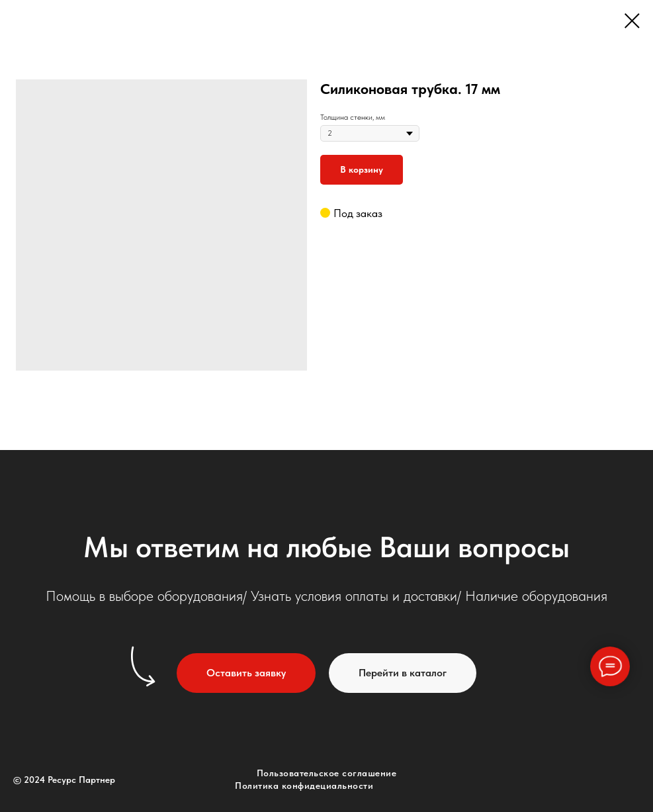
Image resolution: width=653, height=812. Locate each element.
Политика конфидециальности (304, 786)
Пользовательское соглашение (327, 773)
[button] (246, 673)
